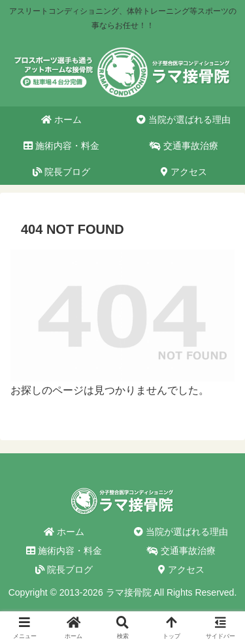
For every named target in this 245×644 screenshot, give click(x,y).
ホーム (64, 532)
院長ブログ (64, 570)
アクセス (181, 570)
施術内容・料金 (64, 551)
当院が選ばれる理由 (181, 532)
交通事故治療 (181, 551)
